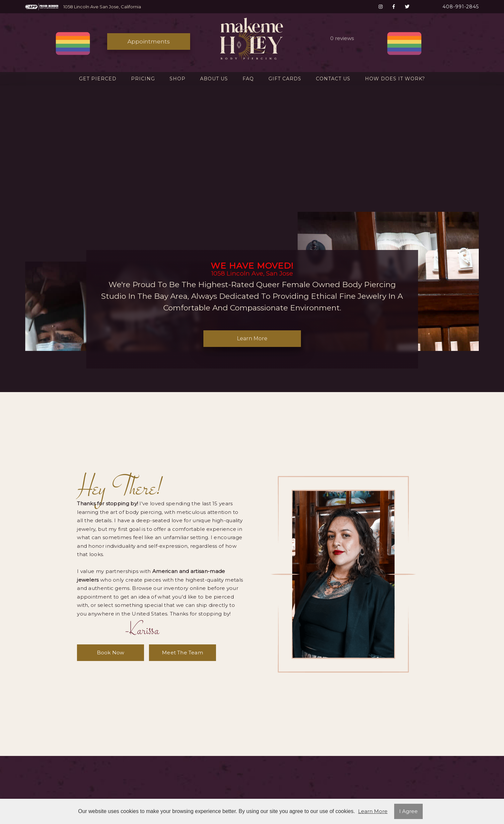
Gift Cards (285, 79)
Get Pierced (98, 79)
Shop (178, 79)
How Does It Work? (395, 79)
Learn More (252, 338)
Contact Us (333, 79)
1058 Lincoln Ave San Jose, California (102, 7)
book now (111, 653)
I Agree (408, 811)
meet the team (182, 653)
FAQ (248, 79)
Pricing (143, 79)
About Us (214, 79)
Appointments (149, 41)
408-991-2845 (461, 7)
